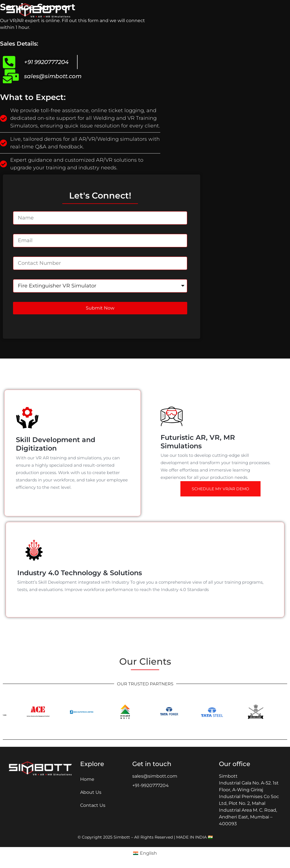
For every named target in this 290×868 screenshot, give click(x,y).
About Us (91, 792)
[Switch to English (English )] (145, 853)
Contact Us (93, 805)
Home (87, 779)
